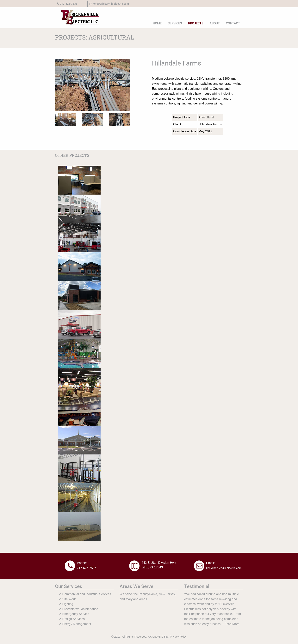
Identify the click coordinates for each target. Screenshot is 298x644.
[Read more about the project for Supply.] (79, 295)
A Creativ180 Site (158, 637)
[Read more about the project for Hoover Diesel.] (79, 526)
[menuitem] (157, 23)
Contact (233, 23)
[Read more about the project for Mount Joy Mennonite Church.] (79, 440)
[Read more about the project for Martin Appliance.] (79, 382)
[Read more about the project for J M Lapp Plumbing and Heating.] (79, 180)
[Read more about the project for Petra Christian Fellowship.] (79, 411)
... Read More (230, 624)
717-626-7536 (87, 568)
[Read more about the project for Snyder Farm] (79, 498)
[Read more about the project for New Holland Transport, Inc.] (79, 209)
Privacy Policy (178, 637)
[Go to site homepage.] (77, 16)
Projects (196, 23)
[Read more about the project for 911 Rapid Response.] (79, 324)
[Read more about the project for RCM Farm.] (79, 469)
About (215, 23)
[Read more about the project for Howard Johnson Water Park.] (79, 353)
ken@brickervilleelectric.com (109, 4)
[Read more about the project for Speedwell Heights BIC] (79, 267)
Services (175, 23)
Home (157, 23)
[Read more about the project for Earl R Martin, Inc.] (79, 238)
